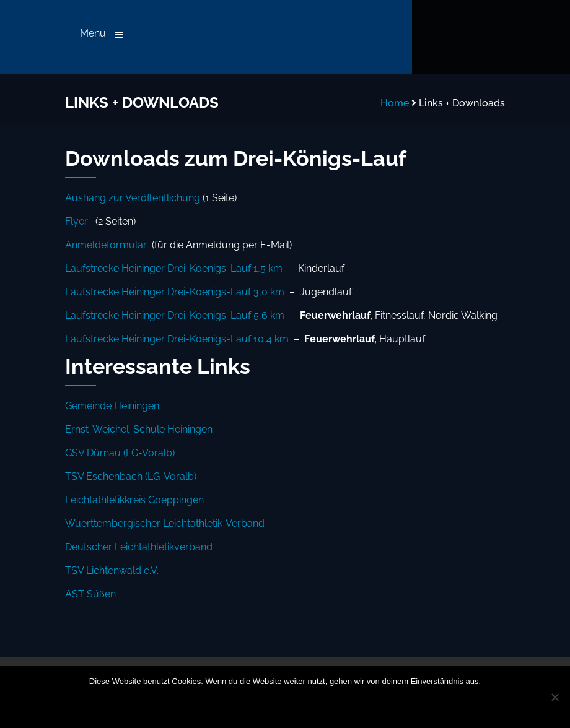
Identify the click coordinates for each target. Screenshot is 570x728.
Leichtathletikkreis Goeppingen (134, 500)
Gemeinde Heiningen (112, 406)
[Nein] (555, 697)
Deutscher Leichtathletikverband (139, 547)
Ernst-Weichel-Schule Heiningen (139, 429)
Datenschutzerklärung (319, 705)
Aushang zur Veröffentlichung (133, 198)
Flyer (77, 221)
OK (204, 705)
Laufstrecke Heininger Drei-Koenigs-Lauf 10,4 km (177, 339)
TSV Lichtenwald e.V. (112, 570)
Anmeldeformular (106, 245)
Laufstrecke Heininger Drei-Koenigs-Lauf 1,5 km (174, 268)
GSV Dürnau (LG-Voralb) (120, 453)
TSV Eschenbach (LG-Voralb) (131, 476)
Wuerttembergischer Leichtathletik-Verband (165, 523)
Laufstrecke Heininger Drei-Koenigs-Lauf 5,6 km (175, 315)
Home (395, 103)
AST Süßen (90, 594)
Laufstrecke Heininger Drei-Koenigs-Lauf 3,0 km (175, 292)
